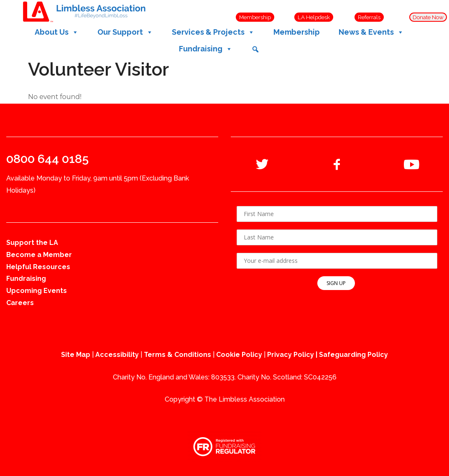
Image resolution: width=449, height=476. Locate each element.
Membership (297, 32)
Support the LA (32, 243)
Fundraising (26, 279)
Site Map (76, 355)
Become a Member (39, 255)
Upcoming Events (37, 291)
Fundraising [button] (206, 49)
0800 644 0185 (47, 159)
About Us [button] (57, 32)
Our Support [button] (125, 32)
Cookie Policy (239, 355)
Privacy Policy (291, 355)
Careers (20, 303)
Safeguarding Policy (353, 355)
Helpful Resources (38, 267)
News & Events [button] (371, 32)
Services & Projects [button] (213, 32)
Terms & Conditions (177, 355)
